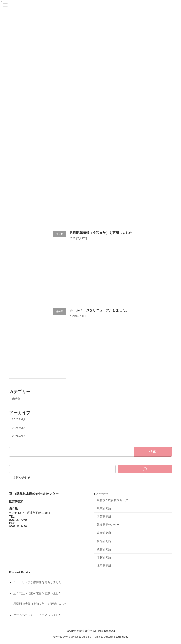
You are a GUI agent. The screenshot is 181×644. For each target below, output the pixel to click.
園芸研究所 (104, 516)
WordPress (72, 637)
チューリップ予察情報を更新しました (37, 582)
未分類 (16, 399)
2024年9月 (19, 436)
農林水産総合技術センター (114, 500)
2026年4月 (19, 420)
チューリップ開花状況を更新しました (37, 593)
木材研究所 (104, 557)
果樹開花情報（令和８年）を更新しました (101, 233)
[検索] (145, 469)
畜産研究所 (104, 533)
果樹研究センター (108, 525)
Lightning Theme (91, 637)
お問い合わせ (22, 478)
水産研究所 (104, 566)
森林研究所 (104, 549)
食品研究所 (104, 541)
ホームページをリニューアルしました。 (99, 310)
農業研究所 (104, 508)
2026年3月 (19, 428)
